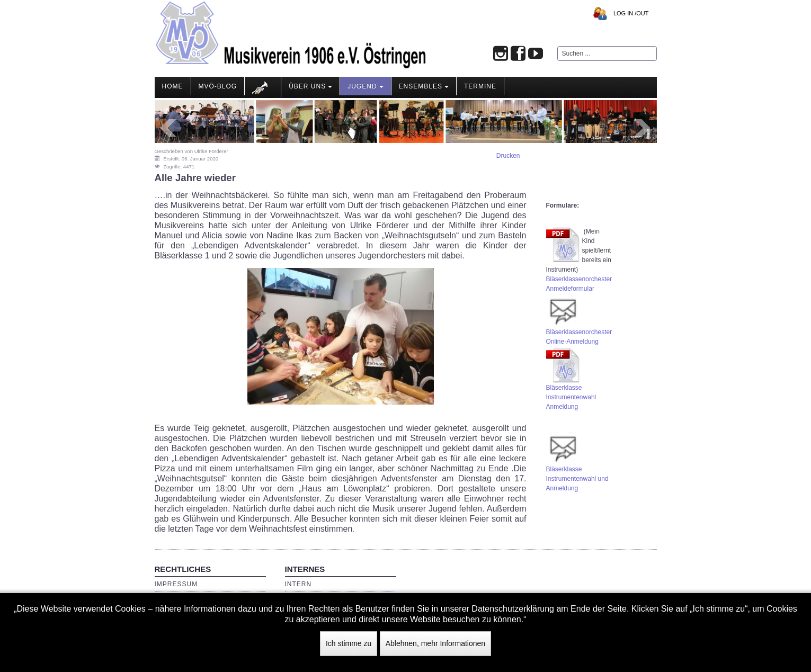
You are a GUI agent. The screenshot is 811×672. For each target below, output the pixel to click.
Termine (480, 86)
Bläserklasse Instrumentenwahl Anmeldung (571, 397)
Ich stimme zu (349, 643)
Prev (168, 128)
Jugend (365, 86)
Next (643, 128)
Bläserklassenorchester (579, 279)
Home (173, 86)
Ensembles (424, 86)
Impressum (176, 584)
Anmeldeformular (570, 289)
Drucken (508, 156)
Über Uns (310, 86)
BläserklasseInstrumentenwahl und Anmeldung (577, 479)
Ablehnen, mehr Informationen (435, 643)
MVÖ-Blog (218, 86)
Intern (298, 584)
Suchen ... (558, 46)
